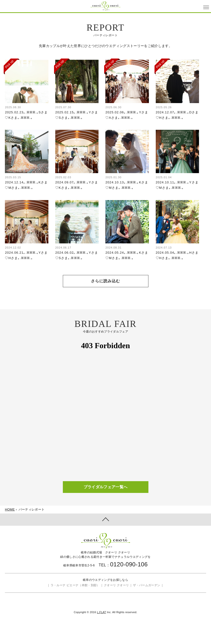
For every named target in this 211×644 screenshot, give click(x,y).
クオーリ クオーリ (116, 585)
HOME (10, 509)
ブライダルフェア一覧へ (106, 487)
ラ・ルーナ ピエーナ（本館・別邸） (75, 585)
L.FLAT (101, 612)
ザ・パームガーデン (147, 585)
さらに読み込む (105, 281)
